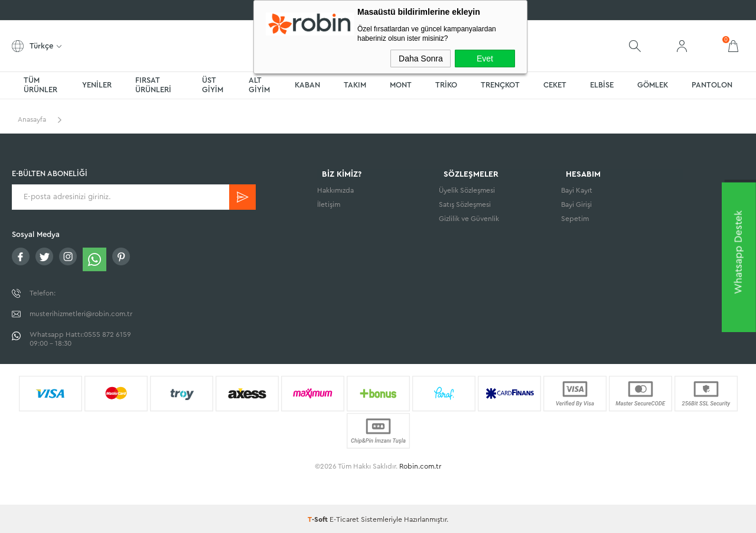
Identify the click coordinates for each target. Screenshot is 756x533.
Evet (485, 58)
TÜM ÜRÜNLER (40, 85)
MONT (401, 85)
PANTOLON (712, 85)
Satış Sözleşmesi (465, 206)
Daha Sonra (421, 58)
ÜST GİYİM (213, 85)
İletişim (329, 206)
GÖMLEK (653, 85)
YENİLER (97, 85)
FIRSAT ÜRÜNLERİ (153, 85)
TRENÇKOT (500, 85)
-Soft (319, 518)
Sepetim (575, 220)
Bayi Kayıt (577, 191)
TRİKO (446, 85)
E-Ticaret (344, 518)
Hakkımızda (335, 191)
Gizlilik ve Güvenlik (469, 220)
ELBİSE (602, 85)
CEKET (555, 85)
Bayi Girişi (576, 206)
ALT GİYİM (259, 85)
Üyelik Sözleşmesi (467, 191)
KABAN (307, 85)
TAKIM (355, 85)
